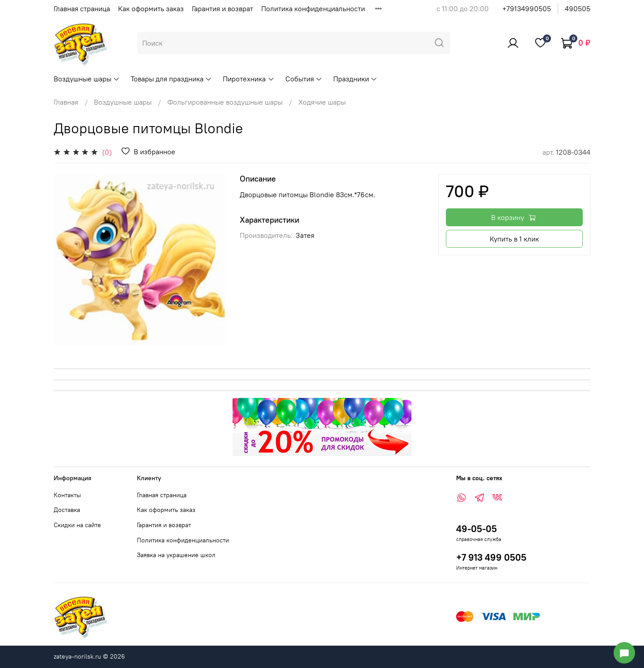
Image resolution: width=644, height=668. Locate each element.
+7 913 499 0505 (491, 557)
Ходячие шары (322, 102)
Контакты (67, 495)
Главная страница (82, 8)
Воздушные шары (87, 79)
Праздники (355, 79)
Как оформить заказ (151, 8)
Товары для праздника (171, 79)
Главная (66, 102)
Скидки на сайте (77, 525)
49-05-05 (477, 529)
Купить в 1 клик (514, 239)
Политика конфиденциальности (313, 8)
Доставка (67, 510)
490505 (578, 8)
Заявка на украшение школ (176, 555)
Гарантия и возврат (222, 8)
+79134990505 (527, 8)
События (304, 79)
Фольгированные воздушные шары (225, 102)
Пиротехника (248, 79)
